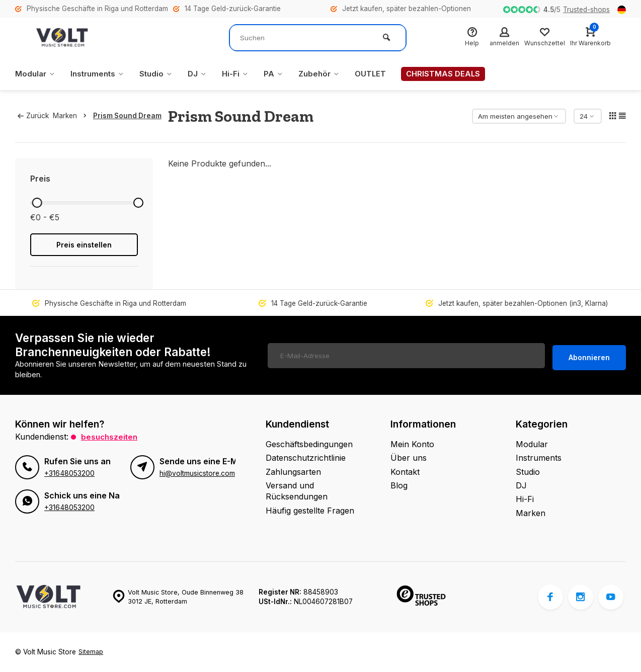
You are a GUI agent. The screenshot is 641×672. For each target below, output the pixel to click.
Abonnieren (589, 355)
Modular (36, 74)
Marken (75, 116)
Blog (399, 485)
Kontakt (405, 472)
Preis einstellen (84, 245)
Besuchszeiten (110, 437)
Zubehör (330, 74)
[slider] (37, 203)
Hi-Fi (244, 74)
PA (283, 74)
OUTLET (383, 74)
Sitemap (91, 652)
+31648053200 (69, 473)
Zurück (33, 116)
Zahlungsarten (293, 472)
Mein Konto (412, 444)
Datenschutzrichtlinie (306, 458)
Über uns (409, 458)
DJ (205, 74)
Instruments (101, 74)
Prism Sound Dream (131, 116)
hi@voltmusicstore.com (197, 473)
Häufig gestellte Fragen (310, 511)
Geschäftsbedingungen (309, 444)
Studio (162, 74)
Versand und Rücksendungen (297, 491)
